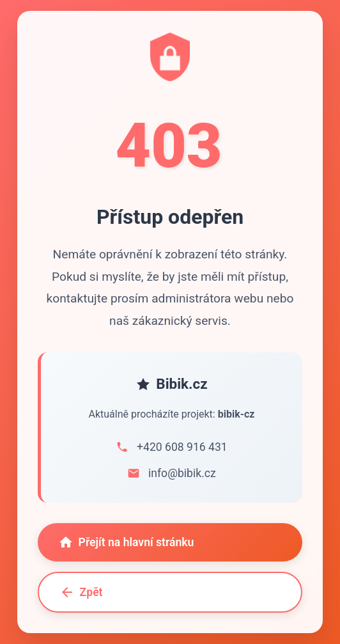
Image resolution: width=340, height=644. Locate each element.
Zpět (81, 593)
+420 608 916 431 (182, 448)
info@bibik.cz (182, 474)
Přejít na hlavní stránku (126, 543)
